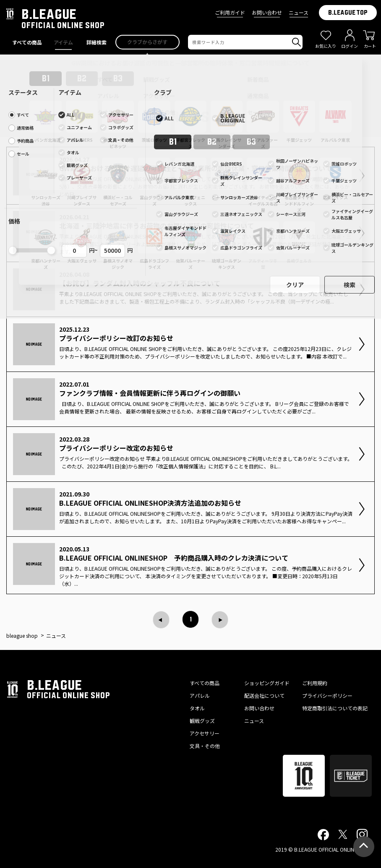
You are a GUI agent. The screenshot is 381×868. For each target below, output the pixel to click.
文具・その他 (205, 746)
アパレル (200, 695)
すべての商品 (205, 683)
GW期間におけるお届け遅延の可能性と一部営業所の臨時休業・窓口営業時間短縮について (191, 63)
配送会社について (264, 695)
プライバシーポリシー (327, 695)
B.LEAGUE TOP (348, 13)
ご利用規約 (315, 683)
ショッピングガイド (267, 683)
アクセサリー (205, 733)
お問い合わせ (267, 12)
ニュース (299, 12)
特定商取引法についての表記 (335, 708)
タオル (197, 708)
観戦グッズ (202, 721)
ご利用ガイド (230, 12)
